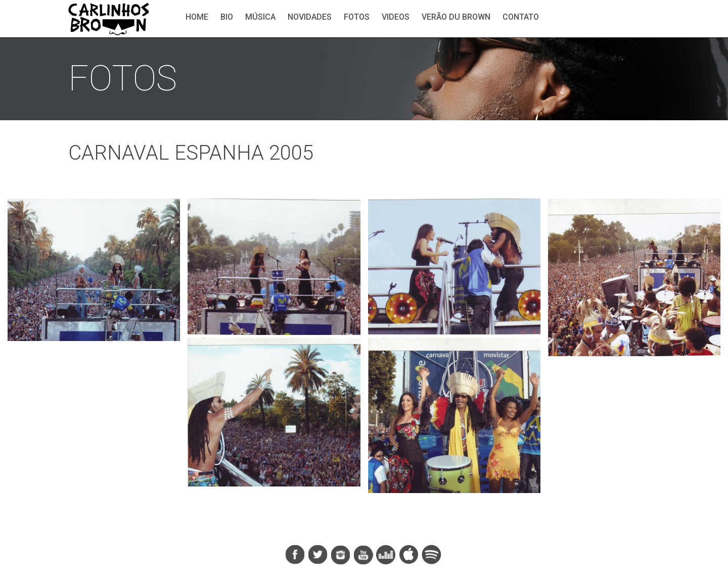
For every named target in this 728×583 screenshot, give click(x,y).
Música (260, 17)
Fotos (357, 17)
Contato (521, 17)
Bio (227, 17)
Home (197, 17)
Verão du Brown (456, 17)
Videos (396, 17)
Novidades (310, 17)
